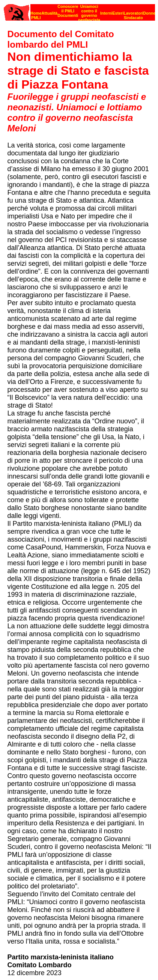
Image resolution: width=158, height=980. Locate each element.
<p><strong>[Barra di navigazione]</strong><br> (79, 10)
